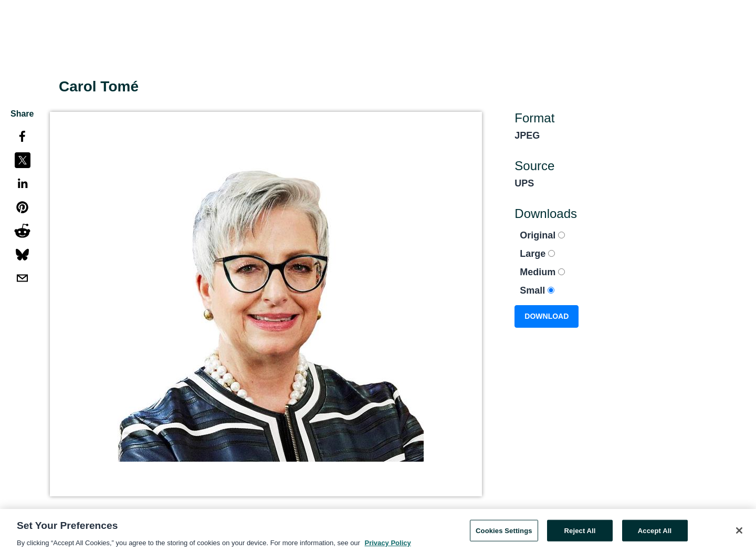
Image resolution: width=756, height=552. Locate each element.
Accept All (655, 533)
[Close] (739, 533)
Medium (542, 272)
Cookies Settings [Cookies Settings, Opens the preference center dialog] (504, 533)
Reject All (580, 533)
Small (537, 290)
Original (542, 235)
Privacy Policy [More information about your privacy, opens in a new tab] (388, 545)
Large (537, 254)
